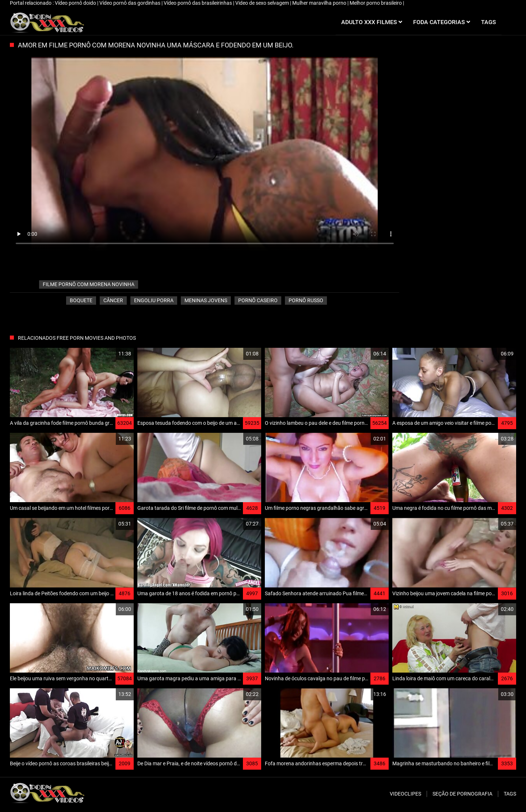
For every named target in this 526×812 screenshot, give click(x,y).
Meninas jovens (206, 300)
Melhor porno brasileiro (376, 3)
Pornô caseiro (258, 300)
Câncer (113, 300)
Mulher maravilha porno (320, 3)
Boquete (81, 300)
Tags (510, 794)
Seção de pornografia (462, 794)
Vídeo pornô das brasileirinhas (198, 3)
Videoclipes (405, 794)
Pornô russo (306, 300)
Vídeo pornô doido (76, 3)
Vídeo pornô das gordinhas (130, 3)
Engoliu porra (154, 300)
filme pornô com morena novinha (89, 284)
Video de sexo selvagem (263, 3)
